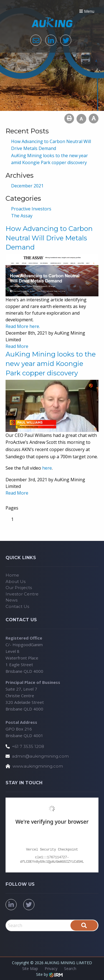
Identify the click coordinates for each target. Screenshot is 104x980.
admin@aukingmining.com (40, 756)
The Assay (22, 216)
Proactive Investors (31, 209)
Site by (49, 974)
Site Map (30, 968)
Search (70, 968)
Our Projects (19, 588)
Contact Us (17, 606)
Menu (87, 11)
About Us (16, 581)
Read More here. (23, 326)
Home (12, 575)
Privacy (51, 968)
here (47, 468)
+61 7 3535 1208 (28, 746)
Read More (17, 346)
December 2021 (27, 186)
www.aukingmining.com (38, 766)
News (12, 600)
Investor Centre (22, 594)
